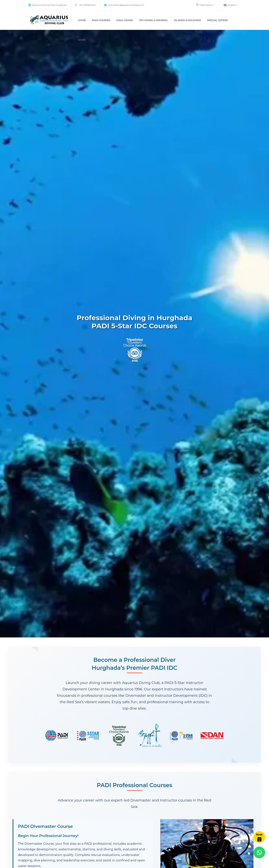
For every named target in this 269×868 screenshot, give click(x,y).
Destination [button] (205, 5)
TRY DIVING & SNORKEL (154, 20)
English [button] (231, 5)
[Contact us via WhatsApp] (259, 852)
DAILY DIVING (125, 20)
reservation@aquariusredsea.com (124, 5)
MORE (82, 40)
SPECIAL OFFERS (217, 20)
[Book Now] (259, 837)
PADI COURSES (101, 20)
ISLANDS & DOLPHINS (187, 20)
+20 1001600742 (85, 5)
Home (82, 20)
